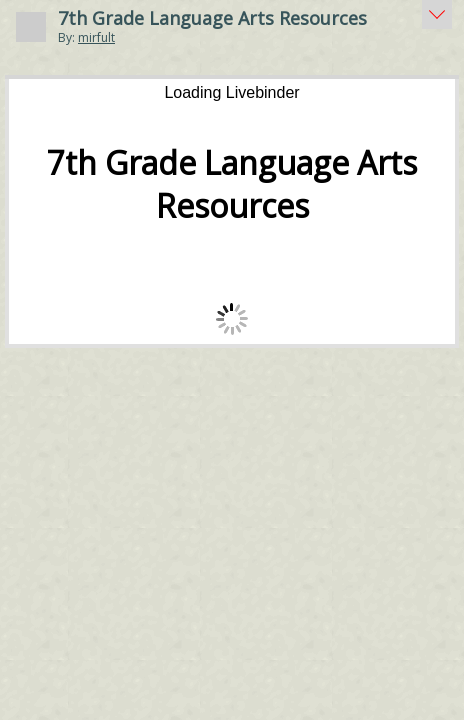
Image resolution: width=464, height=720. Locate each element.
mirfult (96, 37)
